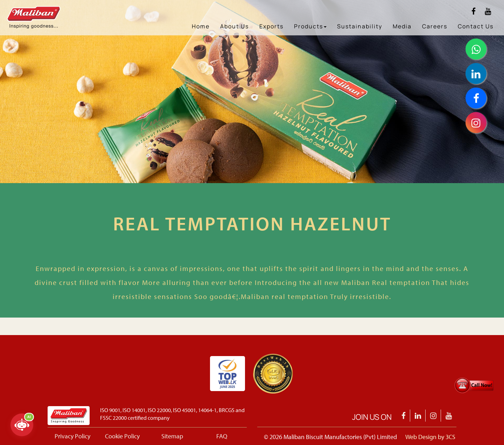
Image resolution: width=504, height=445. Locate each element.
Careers (435, 26)
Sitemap (172, 436)
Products (310, 26)
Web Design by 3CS (430, 437)
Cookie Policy (122, 436)
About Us (234, 26)
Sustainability (360, 26)
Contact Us (476, 26)
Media (402, 26)
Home (201, 26)
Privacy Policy (72, 436)
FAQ (222, 436)
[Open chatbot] (22, 425)
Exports (271, 26)
